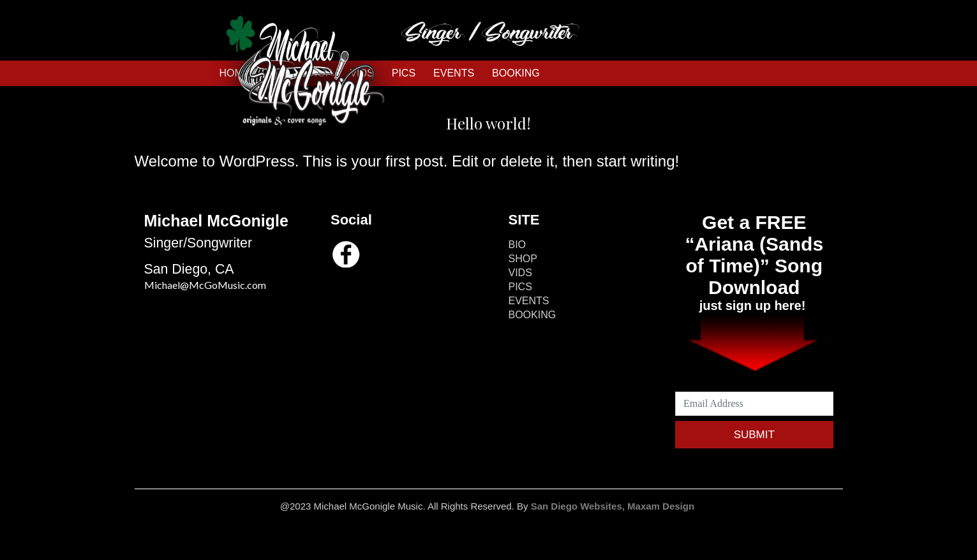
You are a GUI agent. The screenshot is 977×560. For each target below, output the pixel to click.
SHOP (523, 259)
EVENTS (454, 73)
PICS (520, 287)
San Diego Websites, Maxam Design (614, 506)
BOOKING (516, 73)
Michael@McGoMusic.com (205, 285)
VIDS (520, 273)
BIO (518, 245)
